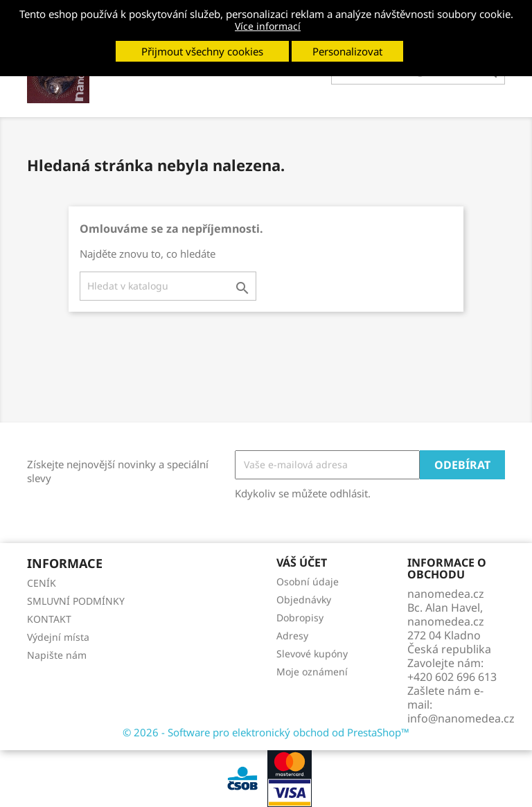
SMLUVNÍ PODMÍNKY (76, 601)
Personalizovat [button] (347, 51)
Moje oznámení (312, 672)
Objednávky (304, 600)
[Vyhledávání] (168, 286)
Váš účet (302, 562)
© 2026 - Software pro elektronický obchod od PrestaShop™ (266, 732)
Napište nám (57, 655)
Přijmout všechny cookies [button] (202, 51)
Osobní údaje (308, 582)
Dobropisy (300, 618)
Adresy (292, 636)
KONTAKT (49, 619)
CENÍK (42, 583)
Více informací (268, 26)
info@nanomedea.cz (461, 718)
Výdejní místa (58, 637)
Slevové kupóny (312, 654)
